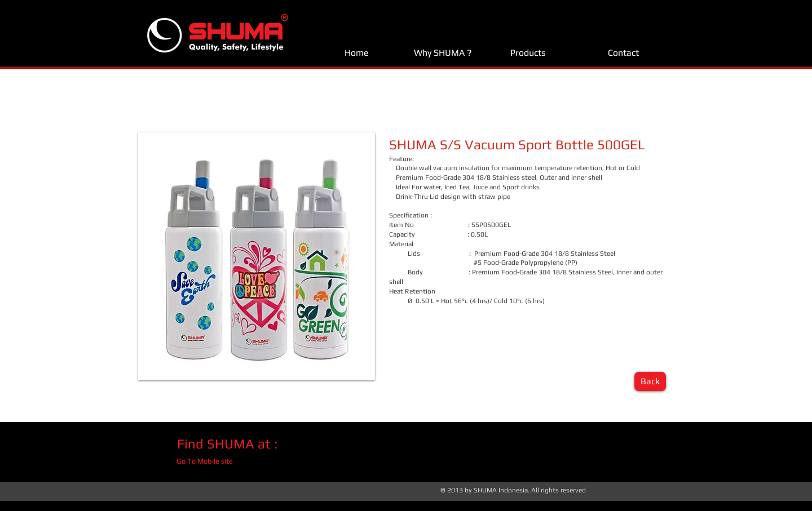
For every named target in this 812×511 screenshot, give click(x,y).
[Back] (650, 381)
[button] (257, 256)
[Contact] (623, 53)
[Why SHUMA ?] (443, 53)
